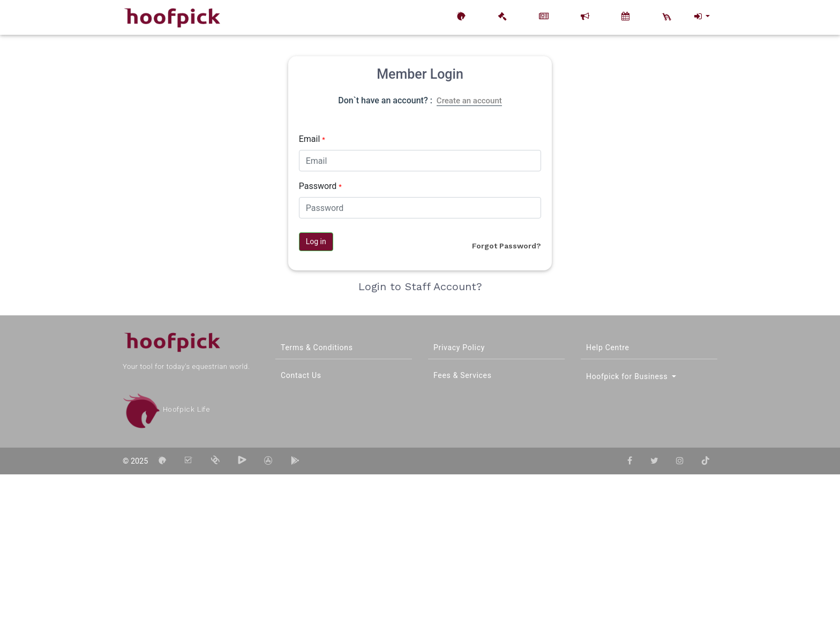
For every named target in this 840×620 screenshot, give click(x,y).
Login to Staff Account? (420, 286)
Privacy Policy (459, 347)
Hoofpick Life (166, 409)
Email (312, 139)
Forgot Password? (507, 246)
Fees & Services (463, 375)
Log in (316, 241)
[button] (701, 17)
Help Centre (608, 347)
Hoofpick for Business (628, 376)
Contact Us (301, 375)
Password (320, 186)
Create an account (469, 101)
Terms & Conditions (317, 347)
